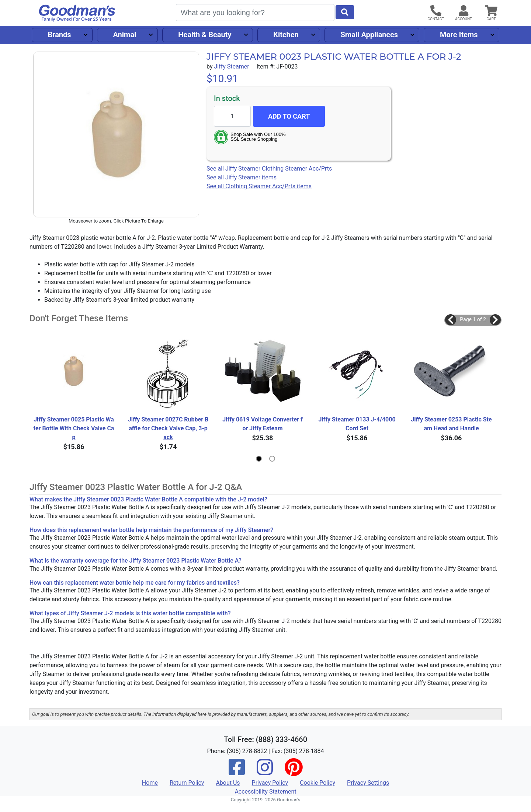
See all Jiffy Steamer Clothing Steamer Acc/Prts (269, 169)
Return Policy (187, 783)
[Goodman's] (77, 13)
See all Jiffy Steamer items (242, 177)
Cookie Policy (317, 783)
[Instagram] (265, 772)
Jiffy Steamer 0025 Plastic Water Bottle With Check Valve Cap (74, 428)
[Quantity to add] (232, 116)
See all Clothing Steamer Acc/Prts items (259, 186)
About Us (228, 783)
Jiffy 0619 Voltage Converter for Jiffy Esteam (262, 424)
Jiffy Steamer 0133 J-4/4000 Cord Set (358, 424)
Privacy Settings (368, 783)
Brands (59, 35)
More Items (459, 35)
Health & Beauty (205, 35)
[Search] (255, 13)
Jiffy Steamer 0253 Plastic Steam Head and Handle (451, 424)
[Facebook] (237, 772)
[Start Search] (345, 12)
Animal (124, 35)
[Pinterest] (294, 772)
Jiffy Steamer (231, 66)
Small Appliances (369, 35)
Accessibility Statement (265, 792)
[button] (451, 320)
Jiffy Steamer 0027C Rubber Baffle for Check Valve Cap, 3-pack (168, 428)
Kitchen (286, 35)
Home (150, 783)
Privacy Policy (270, 783)
